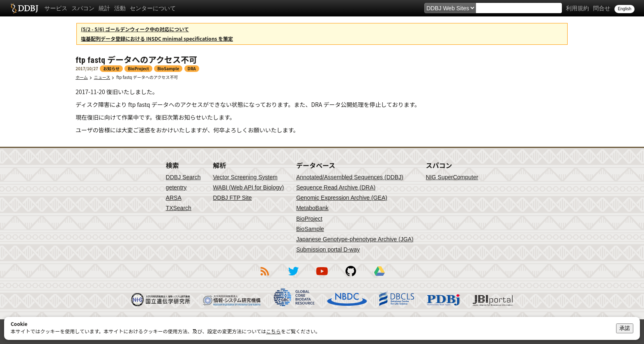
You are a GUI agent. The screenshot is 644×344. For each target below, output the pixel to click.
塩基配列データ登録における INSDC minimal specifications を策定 (157, 38)
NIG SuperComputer (452, 177)
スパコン (83, 8)
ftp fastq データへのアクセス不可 (147, 77)
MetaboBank (312, 208)
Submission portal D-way (328, 249)
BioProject (309, 219)
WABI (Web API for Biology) (248, 187)
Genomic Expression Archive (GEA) (342, 198)
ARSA (174, 198)
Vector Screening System (245, 177)
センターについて (153, 8)
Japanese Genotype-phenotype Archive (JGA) (355, 239)
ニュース (102, 77)
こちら (274, 331)
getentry (176, 187)
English (624, 9)
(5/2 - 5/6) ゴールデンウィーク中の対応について (135, 29)
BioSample (310, 229)
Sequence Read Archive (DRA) (336, 187)
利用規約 (577, 8)
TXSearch (179, 208)
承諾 (625, 328)
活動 (120, 8)
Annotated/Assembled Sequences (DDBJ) (350, 177)
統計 (104, 8)
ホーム (82, 77)
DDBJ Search (183, 177)
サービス (56, 8)
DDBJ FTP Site (232, 198)
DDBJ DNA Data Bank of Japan (24, 8)
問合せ (602, 8)
